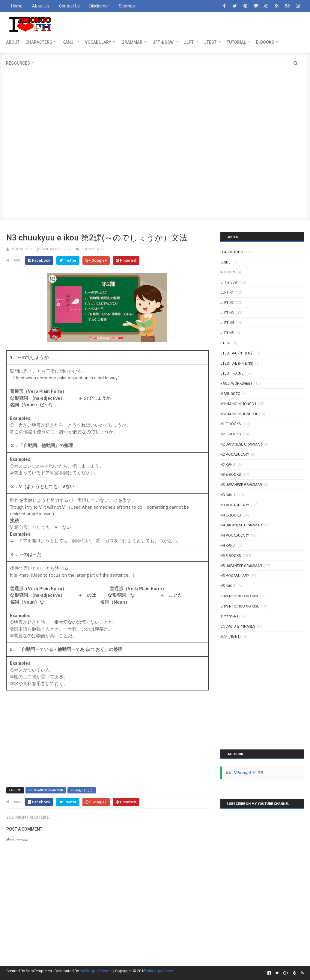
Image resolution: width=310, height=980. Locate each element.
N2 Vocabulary (235, 455)
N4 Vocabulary (235, 535)
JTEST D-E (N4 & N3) (237, 363)
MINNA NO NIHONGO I (238, 404)
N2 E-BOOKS (231, 434)
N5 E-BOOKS (231, 556)
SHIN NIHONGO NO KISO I (241, 596)
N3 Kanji (228, 495)
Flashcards (231, 252)
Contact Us (69, 6)
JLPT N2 (227, 303)
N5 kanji (228, 586)
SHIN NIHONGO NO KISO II (241, 606)
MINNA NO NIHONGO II (239, 414)
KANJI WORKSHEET (236, 384)
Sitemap (127, 6)
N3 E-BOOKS (231, 475)
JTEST (210, 42)
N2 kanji (228, 465)
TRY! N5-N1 (230, 616)
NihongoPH (244, 773)
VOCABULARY (98, 42)
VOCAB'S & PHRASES (238, 626)
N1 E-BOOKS (231, 424)
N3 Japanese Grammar (46, 790)
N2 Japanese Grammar (241, 444)
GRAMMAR (132, 42)
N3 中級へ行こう (82, 790)
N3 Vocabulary (235, 505)
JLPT (189, 42)
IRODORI (228, 272)
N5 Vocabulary (235, 576)
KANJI (69, 42)
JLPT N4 (227, 323)
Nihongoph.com (160, 971)
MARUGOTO (230, 394)
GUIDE (225, 262)
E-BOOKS (265, 42)
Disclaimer (99, 6)
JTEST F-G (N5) (232, 373)
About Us (41, 6)
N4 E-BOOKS (231, 515)
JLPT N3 (227, 313)
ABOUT (13, 42)
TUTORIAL (236, 42)
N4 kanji (228, 546)
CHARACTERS (39, 42)
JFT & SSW (163, 42)
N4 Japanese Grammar (241, 525)
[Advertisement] (155, 95)
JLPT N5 (227, 333)
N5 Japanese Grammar (241, 566)
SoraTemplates (39, 971)
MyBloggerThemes (96, 971)
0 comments (92, 249)
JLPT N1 (227, 293)
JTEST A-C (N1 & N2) (237, 353)
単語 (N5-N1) (231, 637)
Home (17, 6)
